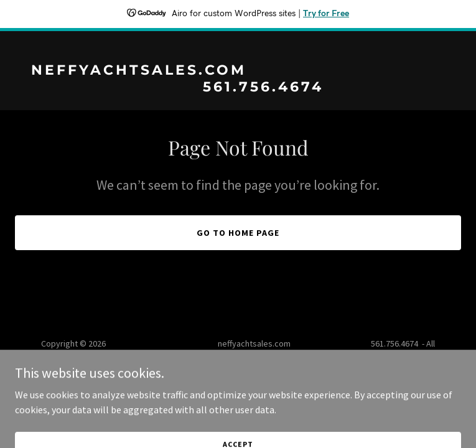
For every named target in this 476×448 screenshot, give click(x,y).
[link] (238, 88)
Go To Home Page (238, 233)
